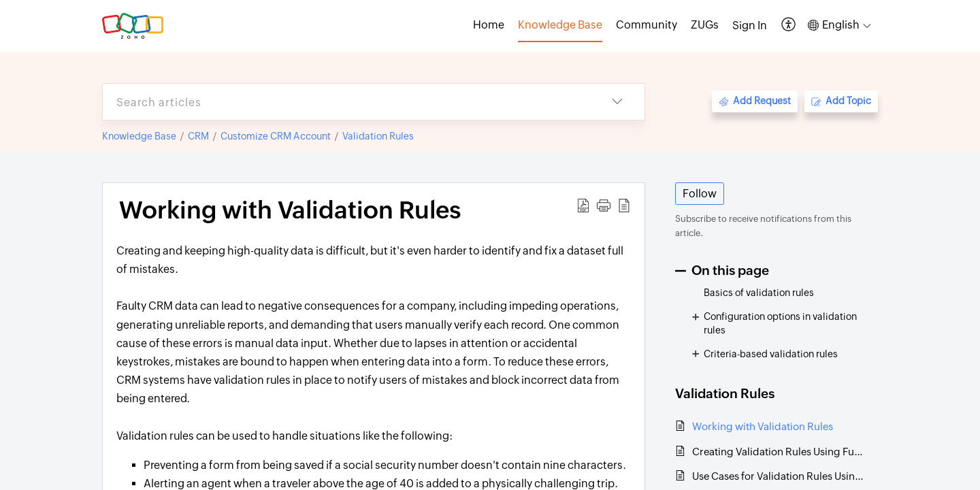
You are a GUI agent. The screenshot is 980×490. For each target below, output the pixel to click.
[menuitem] (750, 26)
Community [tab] (647, 25)
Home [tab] (489, 25)
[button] (789, 26)
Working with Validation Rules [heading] (290, 210)
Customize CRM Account (276, 136)
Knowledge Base (139, 136)
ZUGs (705, 25)
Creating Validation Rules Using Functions (778, 452)
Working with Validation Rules (763, 426)
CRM (198, 136)
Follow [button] (700, 194)
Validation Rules (378, 136)
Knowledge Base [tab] (560, 25)
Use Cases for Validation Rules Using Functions (778, 476)
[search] (346, 102)
